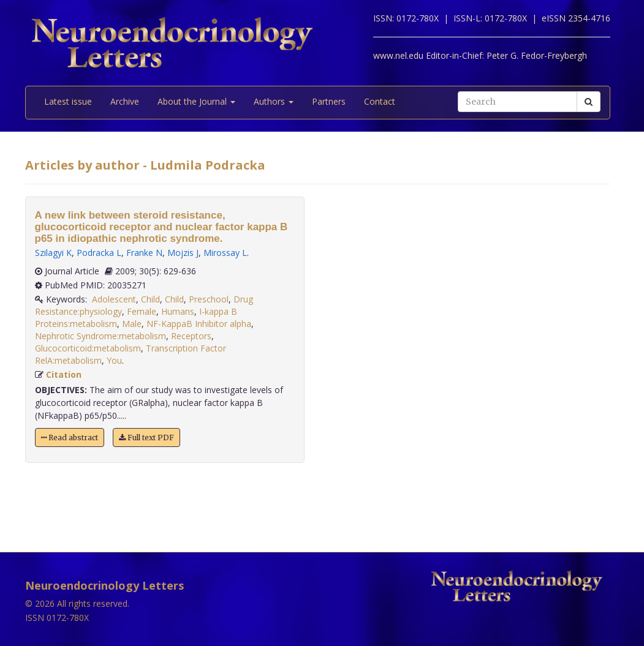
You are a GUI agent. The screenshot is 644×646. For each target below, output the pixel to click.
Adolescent (114, 299)
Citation (64, 374)
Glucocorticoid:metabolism (88, 348)
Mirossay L (225, 253)
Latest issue (68, 101)
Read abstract (70, 438)
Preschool (209, 299)
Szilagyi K (53, 253)
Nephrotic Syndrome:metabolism (100, 336)
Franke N (144, 253)
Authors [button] (274, 101)
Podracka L (99, 253)
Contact (380, 101)
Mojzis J (183, 253)
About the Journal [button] (196, 101)
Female (142, 311)
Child (150, 299)
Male (132, 324)
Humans (178, 311)
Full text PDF (146, 438)
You (114, 360)
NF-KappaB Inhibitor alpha (199, 324)
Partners (329, 101)
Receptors (191, 336)
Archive (125, 101)
